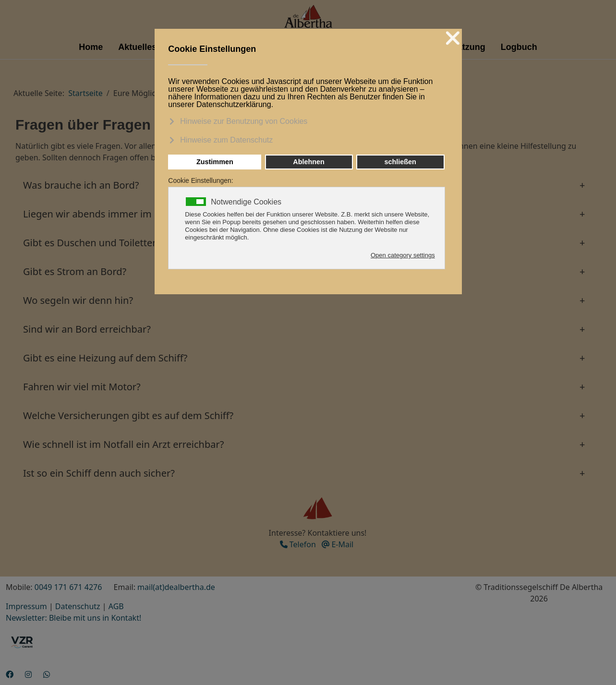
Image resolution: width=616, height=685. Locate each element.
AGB (116, 606)
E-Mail (338, 544)
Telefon (298, 544)
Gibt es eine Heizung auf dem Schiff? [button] (105, 358)
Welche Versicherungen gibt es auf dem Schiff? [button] (128, 415)
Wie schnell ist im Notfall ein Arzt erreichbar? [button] (123, 444)
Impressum (26, 606)
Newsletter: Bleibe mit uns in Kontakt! (73, 618)
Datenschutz (78, 606)
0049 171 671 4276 (68, 587)
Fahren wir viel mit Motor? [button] (82, 387)
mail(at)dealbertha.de (176, 587)
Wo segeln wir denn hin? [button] (78, 300)
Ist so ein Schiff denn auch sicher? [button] (99, 473)
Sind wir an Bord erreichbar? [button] (87, 329)
